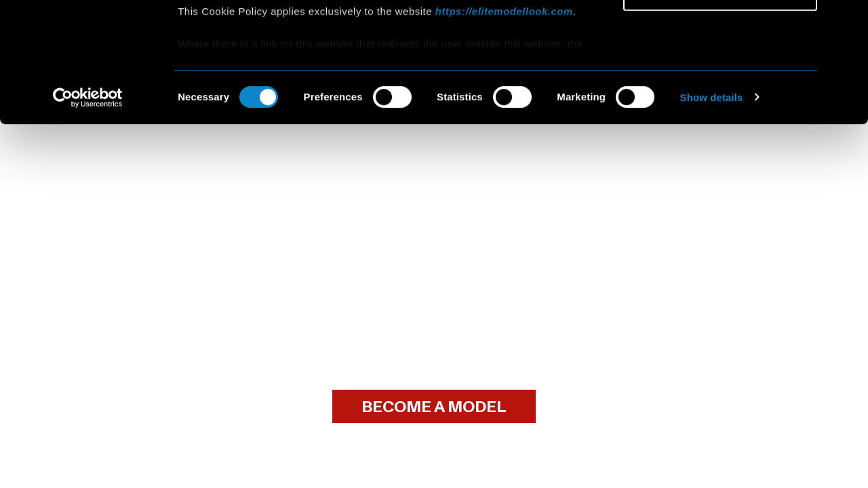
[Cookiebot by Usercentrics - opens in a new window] (88, 217)
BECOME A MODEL (434, 407)
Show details (712, 217)
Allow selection (720, 74)
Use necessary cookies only (720, 113)
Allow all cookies (721, 34)
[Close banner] (847, 21)
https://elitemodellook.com (504, 130)
